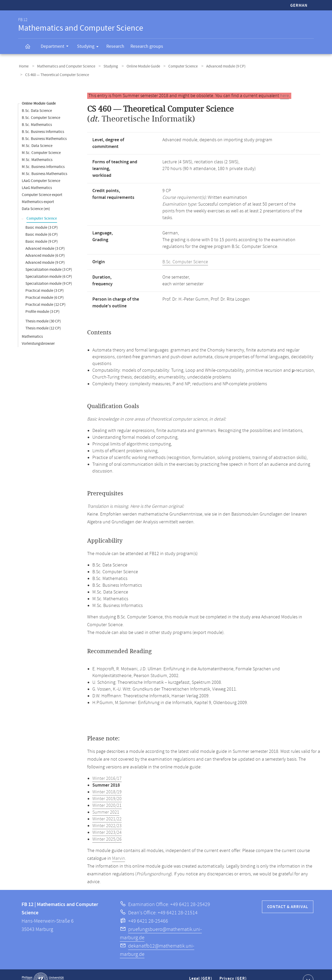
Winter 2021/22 (107, 809)
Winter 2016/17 (107, 768)
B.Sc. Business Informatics (43, 122)
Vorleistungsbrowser (38, 333)
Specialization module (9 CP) (49, 273)
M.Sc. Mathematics (37, 150)
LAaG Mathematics (37, 178)
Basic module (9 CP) (42, 231)
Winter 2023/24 (107, 822)
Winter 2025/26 (107, 829)
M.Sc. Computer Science (41, 143)
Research (115, 46)
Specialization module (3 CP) (49, 259)
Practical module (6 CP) (45, 288)
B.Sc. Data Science (37, 101)
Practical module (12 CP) (46, 295)
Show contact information (307, 969)
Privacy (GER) (233, 971)
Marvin (119, 848)
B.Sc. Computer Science (41, 108)
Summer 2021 (106, 802)
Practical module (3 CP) (45, 281)
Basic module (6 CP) (42, 224)
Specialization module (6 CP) (49, 266)
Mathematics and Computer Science (63, 66)
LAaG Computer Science (41, 171)
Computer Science (173, 66)
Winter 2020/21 (107, 795)
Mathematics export (38, 192)
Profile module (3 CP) (43, 302)
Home (23, 66)
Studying (89, 47)
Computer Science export (42, 185)
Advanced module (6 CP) (45, 245)
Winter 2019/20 (107, 789)
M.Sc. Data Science (37, 136)
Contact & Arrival (288, 897)
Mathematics (32, 326)
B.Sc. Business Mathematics (44, 129)
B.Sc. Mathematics (37, 115)
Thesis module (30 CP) (43, 311)
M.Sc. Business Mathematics (44, 164)
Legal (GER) (201, 971)
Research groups (147, 46)
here (285, 86)
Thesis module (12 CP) (43, 318)
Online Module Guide (136, 66)
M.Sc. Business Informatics (43, 157)
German (299, 6)
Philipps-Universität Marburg (43, 970)
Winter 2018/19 (107, 782)
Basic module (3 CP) (42, 217)
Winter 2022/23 (107, 816)
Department (56, 47)
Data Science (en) (36, 199)
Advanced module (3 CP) (45, 238)
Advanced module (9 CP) (214, 66)
